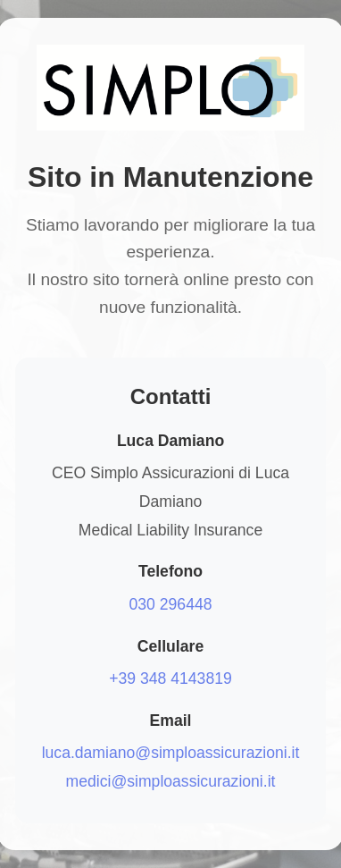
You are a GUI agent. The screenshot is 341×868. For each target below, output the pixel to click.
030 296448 (171, 604)
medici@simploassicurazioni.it (171, 781)
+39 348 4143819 (170, 678)
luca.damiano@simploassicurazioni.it (171, 753)
